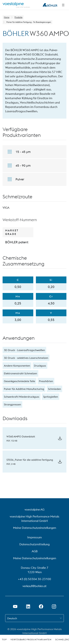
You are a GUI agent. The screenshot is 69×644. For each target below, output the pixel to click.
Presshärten (46, 381)
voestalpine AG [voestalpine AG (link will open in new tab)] (34, 509)
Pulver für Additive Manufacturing (24, 389)
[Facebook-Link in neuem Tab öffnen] (41, 606)
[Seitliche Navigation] (63, 5)
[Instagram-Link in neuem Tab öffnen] (54, 606)
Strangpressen (12, 404)
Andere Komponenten (17, 366)
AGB (35, 551)
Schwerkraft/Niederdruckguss (22, 397)
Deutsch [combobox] (12, 618)
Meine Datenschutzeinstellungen (35, 528)
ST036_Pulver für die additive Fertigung (30, 460)
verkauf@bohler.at (34, 586)
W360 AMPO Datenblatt (21, 436)
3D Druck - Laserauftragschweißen (24, 350)
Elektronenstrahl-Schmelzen (20, 373)
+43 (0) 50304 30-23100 (34, 579)
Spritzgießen (51, 397)
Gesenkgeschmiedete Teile (19, 381)
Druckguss (40, 366)
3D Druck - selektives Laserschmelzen (26, 358)
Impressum (35, 537)
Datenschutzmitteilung (34, 544)
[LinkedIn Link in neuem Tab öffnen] (28, 606)
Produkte (19, 17)
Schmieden (54, 389)
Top (4, 639)
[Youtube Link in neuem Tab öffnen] (15, 606)
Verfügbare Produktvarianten (31, 639)
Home (7, 17)
